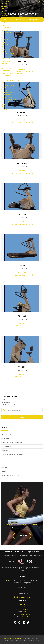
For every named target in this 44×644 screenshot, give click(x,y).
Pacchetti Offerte (7, 95)
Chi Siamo (5, 4)
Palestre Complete (8, 97)
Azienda (4, 6)
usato (3, 37)
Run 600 (22, 265)
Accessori (5, 16)
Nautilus (4, 51)
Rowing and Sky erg (8, 85)
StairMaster (5, 63)
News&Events (25, 614)
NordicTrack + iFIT (8, 54)
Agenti (4, 11)
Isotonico (5, 30)
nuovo (4, 13)
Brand (4, 42)
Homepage (5, 1)
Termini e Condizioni (22, 609)
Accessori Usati (7, 68)
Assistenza (5, 107)
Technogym (5, 66)
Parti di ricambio (7, 32)
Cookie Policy (22, 605)
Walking (4, 90)
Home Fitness (6, 28)
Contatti (4, 109)
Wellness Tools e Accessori (11, 92)
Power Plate (6, 59)
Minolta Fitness (7, 49)
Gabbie (4, 25)
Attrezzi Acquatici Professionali (12, 20)
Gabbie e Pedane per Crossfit (12, 73)
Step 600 (22, 316)
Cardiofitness (6, 23)
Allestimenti (5, 104)
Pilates (4, 35)
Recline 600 (22, 163)
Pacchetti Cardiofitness (9, 99)
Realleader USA (7, 61)
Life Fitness (5, 44)
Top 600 (22, 367)
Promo (25, 612)
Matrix (4, 47)
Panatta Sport (6, 56)
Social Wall (25, 617)
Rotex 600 (22, 214)
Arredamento (6, 18)
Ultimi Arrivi (5, 40)
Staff (3, 8)
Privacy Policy (22, 607)
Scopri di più (22, 536)
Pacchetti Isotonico (8, 102)
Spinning (4, 87)
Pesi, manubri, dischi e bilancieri (12, 80)
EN (2, 111)
